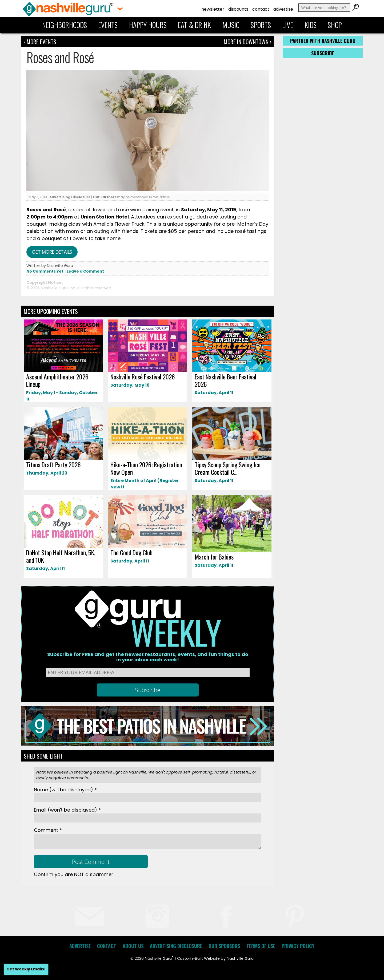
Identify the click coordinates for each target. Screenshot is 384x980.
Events (108, 25)
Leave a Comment (85, 271)
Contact (261, 9)
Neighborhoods (65, 25)
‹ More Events (40, 42)
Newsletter (213, 9)
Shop (335, 25)
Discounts (238, 9)
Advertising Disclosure (70, 197)
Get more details (52, 252)
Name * (65, 790)
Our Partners (105, 197)
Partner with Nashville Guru (323, 41)
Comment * (48, 830)
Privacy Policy (298, 946)
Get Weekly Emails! (26, 969)
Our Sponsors (224, 946)
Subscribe (323, 53)
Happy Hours (148, 25)
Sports (261, 25)
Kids (311, 25)
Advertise (283, 9)
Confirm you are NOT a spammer (74, 874)
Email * (67, 810)
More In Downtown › (248, 42)
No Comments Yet (45, 271)
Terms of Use (261, 946)
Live (288, 25)
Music (231, 25)
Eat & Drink (194, 25)
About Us (133, 946)
